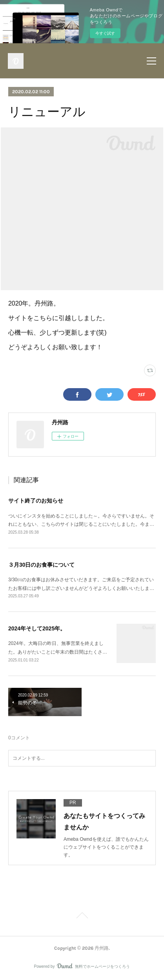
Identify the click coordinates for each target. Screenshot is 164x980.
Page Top (82, 917)
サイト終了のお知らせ (36, 501)
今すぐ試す (105, 33)
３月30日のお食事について (42, 565)
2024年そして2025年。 (37, 628)
